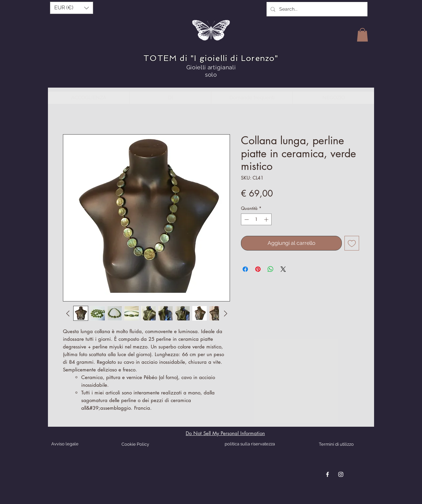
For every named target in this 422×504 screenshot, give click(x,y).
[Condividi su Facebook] (245, 269)
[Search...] (316, 9)
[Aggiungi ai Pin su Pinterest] (258, 269)
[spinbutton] (256, 220)
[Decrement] (246, 220)
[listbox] (72, 8)
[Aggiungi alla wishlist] (352, 243)
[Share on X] (283, 269)
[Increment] (267, 220)
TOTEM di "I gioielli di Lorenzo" (211, 58)
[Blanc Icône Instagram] (341, 474)
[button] (72, 8)
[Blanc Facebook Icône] (327, 474)
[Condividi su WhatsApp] (271, 269)
